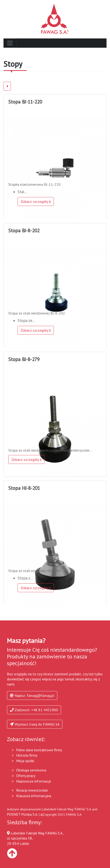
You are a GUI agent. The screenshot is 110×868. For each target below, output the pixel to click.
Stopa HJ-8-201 (24, 488)
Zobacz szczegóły (36, 201)
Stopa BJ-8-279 (24, 359)
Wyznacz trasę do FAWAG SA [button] (35, 724)
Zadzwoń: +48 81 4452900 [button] (34, 710)
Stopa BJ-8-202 (24, 231)
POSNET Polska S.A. (22, 814)
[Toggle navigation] (10, 43)
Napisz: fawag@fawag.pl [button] (32, 695)
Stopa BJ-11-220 (25, 102)
